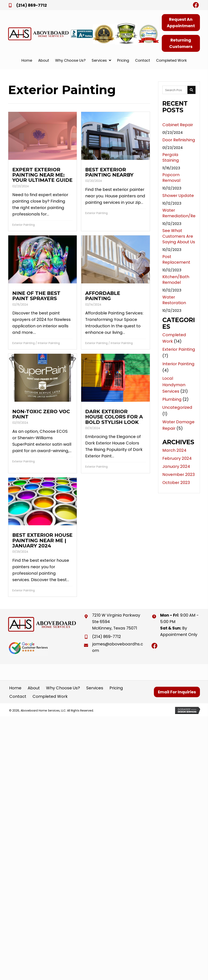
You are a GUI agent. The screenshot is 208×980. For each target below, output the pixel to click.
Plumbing (172, 399)
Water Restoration (174, 300)
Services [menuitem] (95, 688)
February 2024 (177, 458)
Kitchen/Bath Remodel (176, 280)
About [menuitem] (34, 688)
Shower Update (178, 196)
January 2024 (176, 466)
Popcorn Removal (171, 178)
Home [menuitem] (15, 688)
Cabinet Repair (178, 125)
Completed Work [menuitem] (50, 696)
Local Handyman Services (174, 385)
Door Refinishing (179, 140)
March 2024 (174, 450)
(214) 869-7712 (32, 5)
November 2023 (179, 474)
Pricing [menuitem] (116, 688)
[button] (196, 5)
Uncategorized (177, 407)
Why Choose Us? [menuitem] (63, 688)
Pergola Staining (171, 157)
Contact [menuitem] (18, 696)
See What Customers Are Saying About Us (179, 236)
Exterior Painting (24, 225)
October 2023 (176, 483)
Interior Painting (49, 343)
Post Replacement (176, 259)
